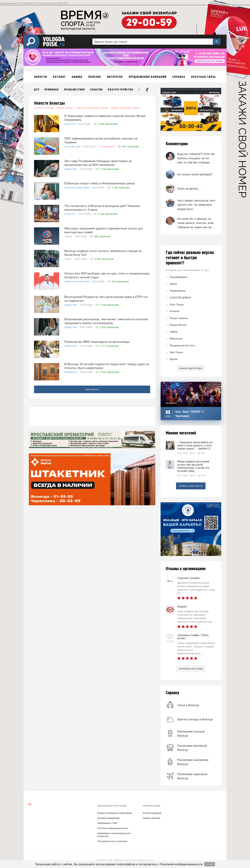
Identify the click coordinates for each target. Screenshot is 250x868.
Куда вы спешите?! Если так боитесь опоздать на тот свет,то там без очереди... (196, 158)
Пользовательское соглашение (112, 841)
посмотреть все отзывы (191, 669)
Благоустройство (120, 90)
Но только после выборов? (195, 174)
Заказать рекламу (151, 818)
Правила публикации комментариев (115, 813)
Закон (68, 236)
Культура (70, 124)
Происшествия (74, 90)
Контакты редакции (152, 813)
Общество (71, 169)
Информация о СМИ (107, 823)
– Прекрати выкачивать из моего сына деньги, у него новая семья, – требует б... (195, 445)
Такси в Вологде (188, 705)
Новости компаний (77, 188)
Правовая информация (108, 818)
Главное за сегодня (44, 108)
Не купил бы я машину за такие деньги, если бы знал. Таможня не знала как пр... (196, 223)
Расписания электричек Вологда (193, 762)
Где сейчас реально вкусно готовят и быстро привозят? (190, 258)
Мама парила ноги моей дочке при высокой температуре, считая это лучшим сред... (193, 466)
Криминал (52, 90)
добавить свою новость (191, 486)
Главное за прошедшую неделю (92, 108)
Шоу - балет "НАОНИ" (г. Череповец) (190, 414)
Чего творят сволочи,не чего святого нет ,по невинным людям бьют (196, 205)
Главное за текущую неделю (125, 108)
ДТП (37, 90)
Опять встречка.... (189, 189)
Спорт (68, 259)
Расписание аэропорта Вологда (192, 776)
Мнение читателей (181, 433)
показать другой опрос (191, 368)
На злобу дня (73, 147)
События (96, 90)
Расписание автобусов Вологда (192, 748)
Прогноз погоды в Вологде (195, 719)
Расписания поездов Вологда (191, 734)
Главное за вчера (64, 108)
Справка (172, 693)
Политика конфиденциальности (113, 828)
